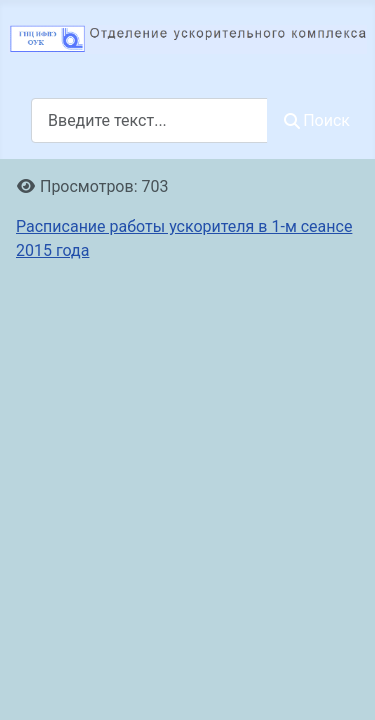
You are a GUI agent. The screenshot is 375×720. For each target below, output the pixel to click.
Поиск (317, 120)
